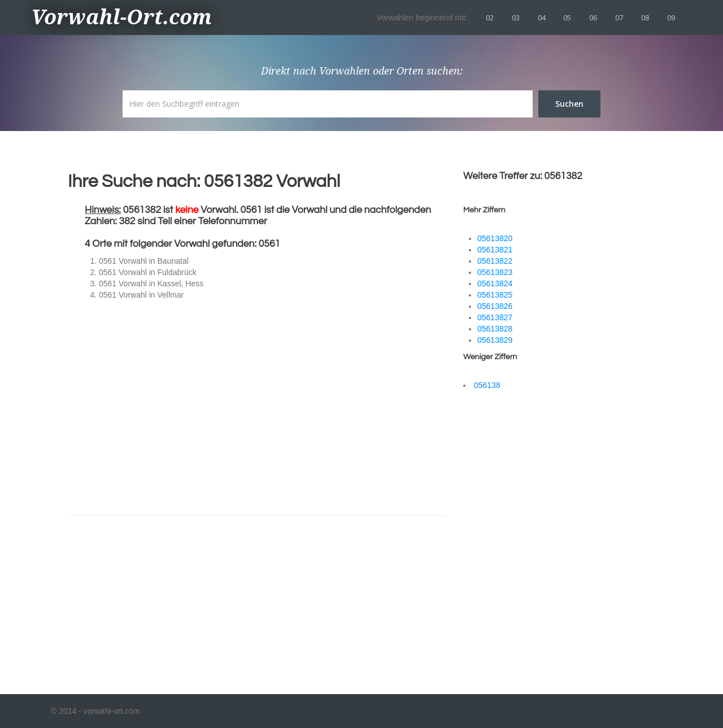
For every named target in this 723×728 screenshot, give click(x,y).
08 (645, 18)
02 (490, 18)
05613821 (495, 250)
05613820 (495, 238)
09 (671, 18)
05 (567, 18)
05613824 (495, 284)
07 (619, 18)
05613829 (495, 340)
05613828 (495, 329)
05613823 (495, 272)
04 (542, 18)
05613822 (495, 261)
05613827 (495, 317)
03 (516, 18)
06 (593, 18)
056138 (487, 385)
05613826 (495, 306)
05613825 (495, 295)
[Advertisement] (169, 598)
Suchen (569, 104)
